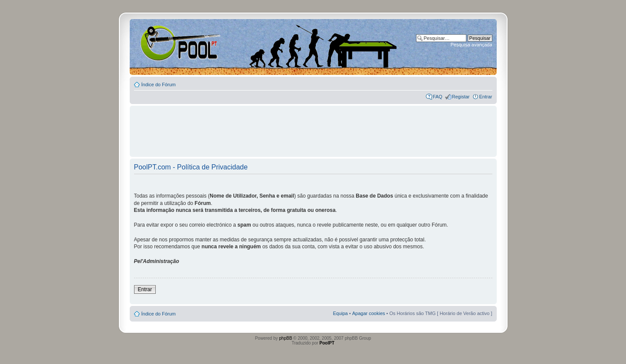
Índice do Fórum (159, 84)
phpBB (285, 338)
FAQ (438, 97)
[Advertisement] (313, 127)
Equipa (340, 313)
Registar (461, 97)
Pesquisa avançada (471, 45)
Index (158, 43)
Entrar (486, 97)
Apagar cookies (369, 313)
